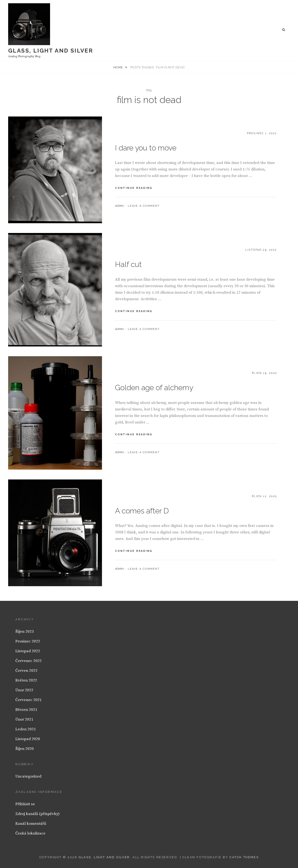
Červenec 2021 (29, 700)
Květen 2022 (26, 680)
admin (119, 206)
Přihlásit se (25, 804)
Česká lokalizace (30, 833)
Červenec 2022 (29, 661)
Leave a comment (144, 206)
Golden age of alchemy (154, 387)
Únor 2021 (24, 719)
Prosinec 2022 (28, 641)
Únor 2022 (24, 690)
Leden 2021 (26, 729)
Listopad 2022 (28, 651)
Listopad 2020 (28, 739)
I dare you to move (146, 148)
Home (119, 67)
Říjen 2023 (25, 632)
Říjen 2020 (25, 749)
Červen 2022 (26, 671)
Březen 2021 (26, 710)
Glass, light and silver (51, 51)
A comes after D (142, 511)
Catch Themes (244, 857)
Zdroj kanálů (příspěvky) (37, 814)
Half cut (128, 264)
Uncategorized (28, 776)
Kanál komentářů (31, 824)
